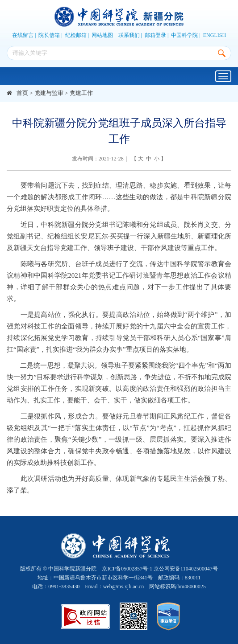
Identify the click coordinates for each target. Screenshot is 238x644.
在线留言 (23, 35)
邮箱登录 (155, 35)
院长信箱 (49, 35)
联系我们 (129, 35)
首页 (22, 93)
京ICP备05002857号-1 (127, 569)
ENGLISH (215, 35)
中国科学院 (184, 35)
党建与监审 (49, 93)
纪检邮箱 (76, 35)
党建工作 (81, 93)
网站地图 (102, 35)
